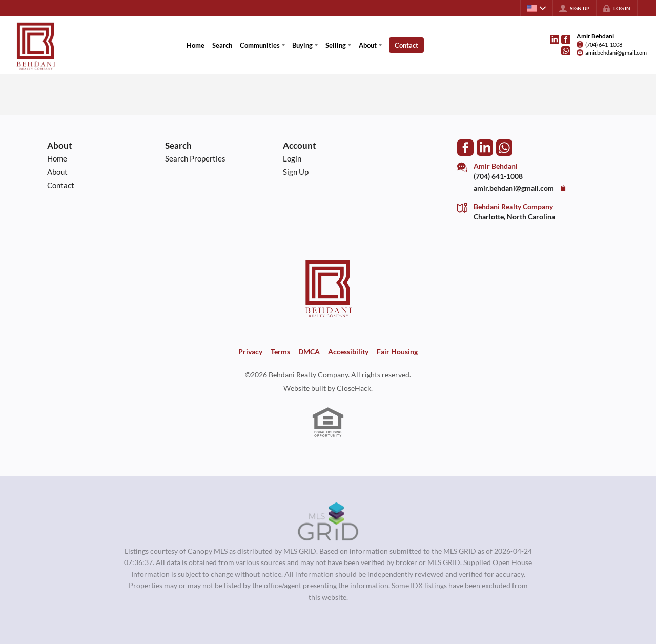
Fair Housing (397, 352)
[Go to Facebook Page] (566, 39)
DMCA (309, 352)
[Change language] (536, 8)
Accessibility (348, 352)
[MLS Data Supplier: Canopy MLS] (328, 522)
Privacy (250, 352)
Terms (280, 352)
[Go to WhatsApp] (566, 51)
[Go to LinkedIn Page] (555, 39)
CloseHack (354, 388)
